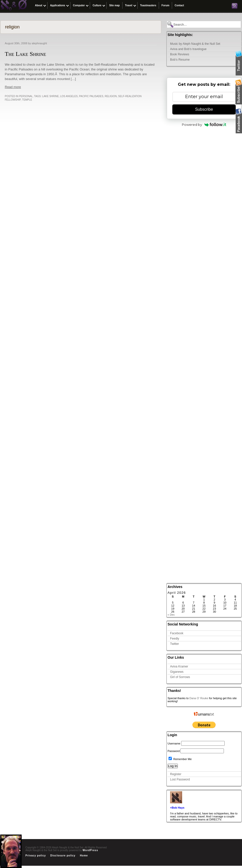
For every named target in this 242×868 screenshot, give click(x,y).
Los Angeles (69, 96)
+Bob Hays (177, 808)
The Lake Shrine (25, 54)
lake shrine (51, 96)
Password (174, 751)
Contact (179, 5)
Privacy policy (36, 856)
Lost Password (180, 779)
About (39, 5)
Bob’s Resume (180, 60)
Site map (114, 5)
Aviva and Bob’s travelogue (188, 49)
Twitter (174, 644)
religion (111, 96)
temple (27, 100)
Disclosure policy (63, 856)
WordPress (90, 850)
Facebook (177, 633)
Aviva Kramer (179, 666)
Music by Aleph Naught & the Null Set (195, 44)
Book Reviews (180, 54)
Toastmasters (148, 5)
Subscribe (204, 109)
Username (174, 743)
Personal (26, 96)
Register (176, 774)
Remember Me (180, 759)
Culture (97, 5)
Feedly (175, 639)
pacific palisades (91, 96)
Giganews (177, 672)
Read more (13, 87)
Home (84, 856)
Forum (165, 5)
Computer (79, 5)
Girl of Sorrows (180, 677)
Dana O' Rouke (199, 698)
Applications (58, 5)
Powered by (204, 125)
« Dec (171, 615)
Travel (129, 5)
